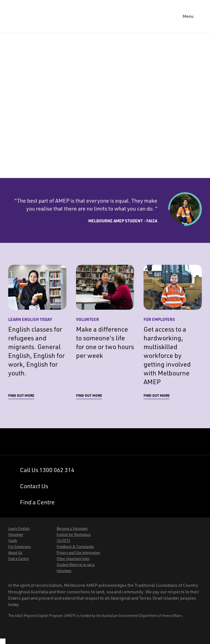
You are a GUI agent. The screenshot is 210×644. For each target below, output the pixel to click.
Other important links (73, 559)
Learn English (19, 529)
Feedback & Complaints (75, 547)
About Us (15, 553)
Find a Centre (37, 502)
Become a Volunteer (72, 529)
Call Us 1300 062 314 (47, 470)
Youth (13, 541)
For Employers (20, 547)
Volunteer (16, 535)
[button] (192, 16)
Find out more (21, 396)
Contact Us (34, 486)
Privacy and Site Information (78, 553)
